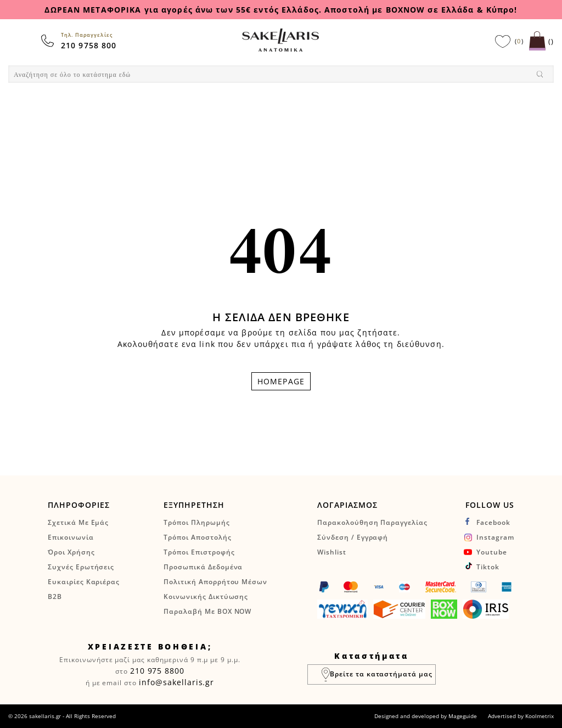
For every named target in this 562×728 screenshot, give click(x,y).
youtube (492, 552)
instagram (495, 537)
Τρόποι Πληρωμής (196, 522)
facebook (493, 522)
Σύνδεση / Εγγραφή (353, 537)
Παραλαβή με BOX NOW (207, 611)
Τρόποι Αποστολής (197, 537)
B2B (55, 597)
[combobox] (281, 74)
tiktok (488, 567)
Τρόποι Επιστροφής (199, 552)
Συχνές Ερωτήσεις (81, 567)
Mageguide (463, 716)
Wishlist (332, 552)
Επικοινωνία (71, 537)
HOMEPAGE (281, 381)
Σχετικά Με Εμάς (78, 522)
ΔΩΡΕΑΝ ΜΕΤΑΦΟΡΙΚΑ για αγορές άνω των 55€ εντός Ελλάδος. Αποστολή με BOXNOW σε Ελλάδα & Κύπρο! (281, 10)
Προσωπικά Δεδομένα (203, 567)
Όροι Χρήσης (71, 552)
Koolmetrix (539, 716)
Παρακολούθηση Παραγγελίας (372, 522)
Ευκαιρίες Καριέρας (84, 582)
